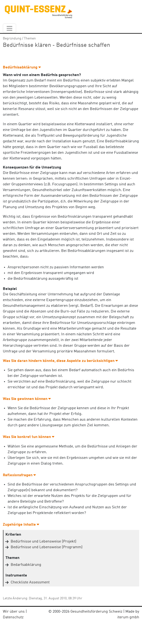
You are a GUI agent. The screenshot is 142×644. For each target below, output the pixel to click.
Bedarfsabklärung (26, 565)
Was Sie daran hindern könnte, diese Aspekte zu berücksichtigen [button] (60, 361)
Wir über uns (14, 612)
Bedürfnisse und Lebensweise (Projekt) (44, 542)
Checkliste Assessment (30, 582)
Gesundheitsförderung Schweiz (96, 612)
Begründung (12, 38)
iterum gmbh (128, 617)
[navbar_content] (9, 28)
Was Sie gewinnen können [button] (27, 399)
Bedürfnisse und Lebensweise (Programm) (47, 547)
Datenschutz (13, 617)
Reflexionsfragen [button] (19, 475)
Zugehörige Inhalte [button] (21, 525)
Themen (30, 38)
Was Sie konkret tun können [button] (29, 437)
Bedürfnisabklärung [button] (22, 67)
